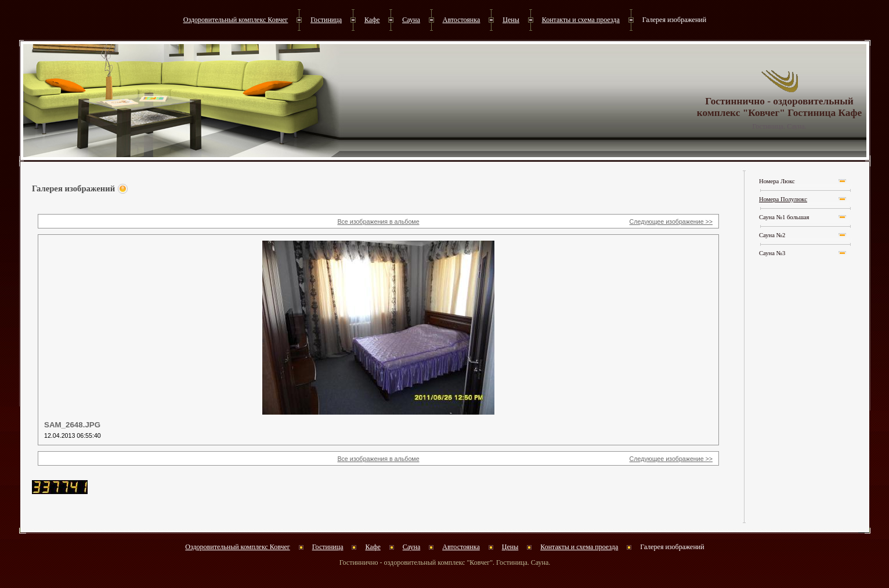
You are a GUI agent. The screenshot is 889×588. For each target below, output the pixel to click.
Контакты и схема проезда (581, 20)
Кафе (372, 20)
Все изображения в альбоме (378, 222)
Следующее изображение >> (671, 222)
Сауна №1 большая (784, 217)
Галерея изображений (674, 20)
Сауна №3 (772, 253)
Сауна (411, 20)
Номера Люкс (777, 181)
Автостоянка (462, 20)
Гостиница (326, 20)
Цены (511, 20)
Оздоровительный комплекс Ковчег (236, 20)
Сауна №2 (772, 235)
